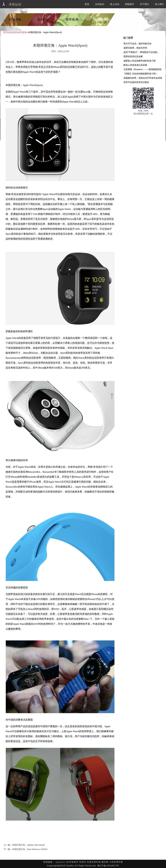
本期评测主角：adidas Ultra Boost (28, 845)
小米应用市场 (116, 862)
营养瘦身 (72, 20)
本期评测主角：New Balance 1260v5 (30, 849)
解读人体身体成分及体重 (135, 65)
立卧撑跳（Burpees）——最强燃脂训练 (142, 69)
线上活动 (115, 4)
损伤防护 (43, 20)
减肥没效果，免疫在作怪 (135, 48)
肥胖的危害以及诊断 (133, 56)
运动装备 (100, 20)
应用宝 (83, 862)
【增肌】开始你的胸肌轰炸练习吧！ (141, 74)
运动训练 (15, 20)
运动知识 (100, 4)
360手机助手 (72, 862)
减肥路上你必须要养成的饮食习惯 (140, 61)
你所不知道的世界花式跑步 (136, 82)
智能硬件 (129, 4)
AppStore (60, 862)
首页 (87, 4)
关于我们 (144, 4)
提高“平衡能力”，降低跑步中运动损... (141, 52)
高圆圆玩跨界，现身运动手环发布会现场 (143, 78)
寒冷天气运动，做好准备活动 (137, 44)
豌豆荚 (105, 862)
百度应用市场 (94, 862)
